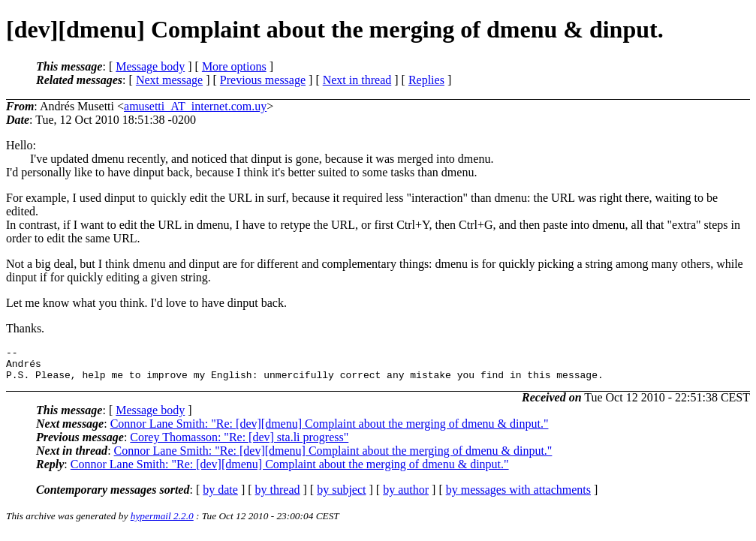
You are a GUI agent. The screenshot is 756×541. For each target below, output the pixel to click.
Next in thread (357, 80)
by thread (278, 496)
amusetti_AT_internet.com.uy (195, 106)
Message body (150, 66)
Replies (426, 80)
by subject (341, 496)
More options (234, 66)
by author (406, 496)
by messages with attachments (518, 496)
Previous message (263, 80)
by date (220, 496)
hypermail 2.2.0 (162, 523)
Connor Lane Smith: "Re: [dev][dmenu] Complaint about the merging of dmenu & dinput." (330, 430)
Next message (169, 80)
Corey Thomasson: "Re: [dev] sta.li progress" (239, 444)
